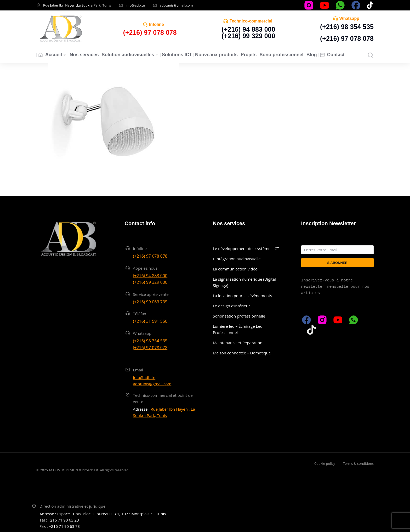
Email (138, 370)
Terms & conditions (358, 463)
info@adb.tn (135, 5)
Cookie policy (325, 463)
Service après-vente (151, 294)
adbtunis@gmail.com (176, 5)
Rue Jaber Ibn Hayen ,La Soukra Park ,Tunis (77, 5)
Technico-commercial (251, 21)
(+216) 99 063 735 (150, 302)
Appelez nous (145, 268)
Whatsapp (349, 18)
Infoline (156, 24)
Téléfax (140, 314)
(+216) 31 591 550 (150, 321)
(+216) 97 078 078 (347, 38)
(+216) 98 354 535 (347, 27)
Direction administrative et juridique (72, 506)
